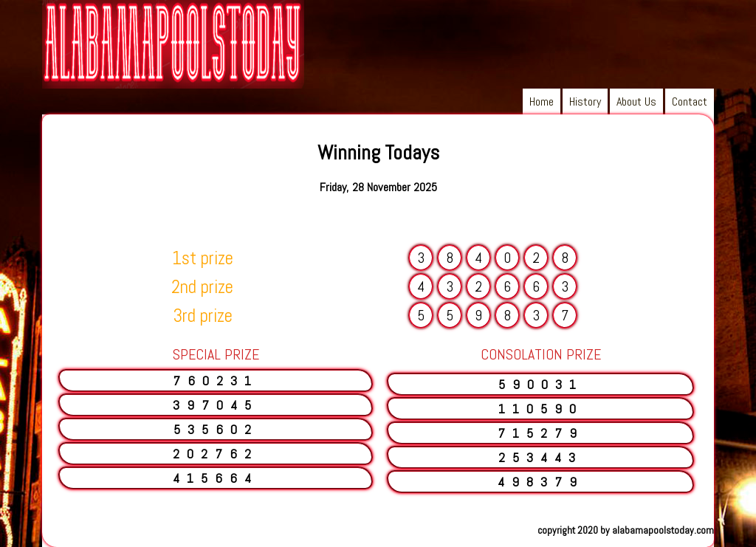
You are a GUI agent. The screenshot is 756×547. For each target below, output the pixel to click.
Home (542, 102)
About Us (636, 102)
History (585, 102)
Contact (690, 102)
